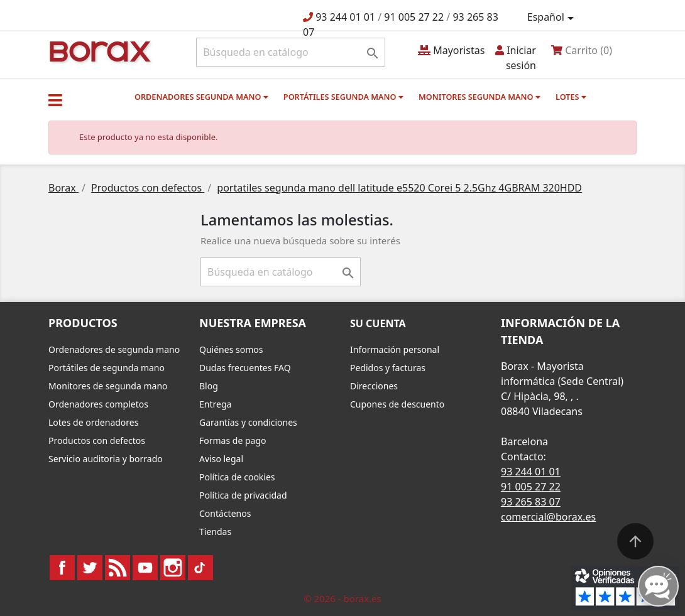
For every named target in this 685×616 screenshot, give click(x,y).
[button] (55, 100)
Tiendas (215, 532)
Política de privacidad (243, 495)
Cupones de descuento (397, 404)
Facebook (62, 568)
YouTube (145, 568)
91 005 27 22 (414, 17)
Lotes (571, 97)
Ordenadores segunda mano (201, 97)
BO (98, 51)
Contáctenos (225, 513)
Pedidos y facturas (388, 368)
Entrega (215, 404)
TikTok (200, 568)
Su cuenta (378, 323)
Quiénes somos (231, 349)
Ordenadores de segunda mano (114, 349)
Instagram (173, 568)
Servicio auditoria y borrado (106, 459)
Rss (118, 568)
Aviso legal (221, 459)
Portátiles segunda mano (343, 97)
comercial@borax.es (548, 517)
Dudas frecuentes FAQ (245, 368)
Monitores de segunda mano (108, 386)
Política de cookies (237, 477)
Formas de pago (233, 440)
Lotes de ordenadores (93, 422)
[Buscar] (291, 52)
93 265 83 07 (531, 502)
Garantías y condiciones (248, 422)
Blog (209, 386)
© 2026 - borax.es (342, 598)
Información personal (395, 349)
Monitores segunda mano (479, 97)
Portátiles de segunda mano (107, 368)
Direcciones (374, 386)
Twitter (90, 568)
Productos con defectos (97, 440)
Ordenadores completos (98, 404)
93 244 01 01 (345, 17)
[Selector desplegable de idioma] (553, 18)
